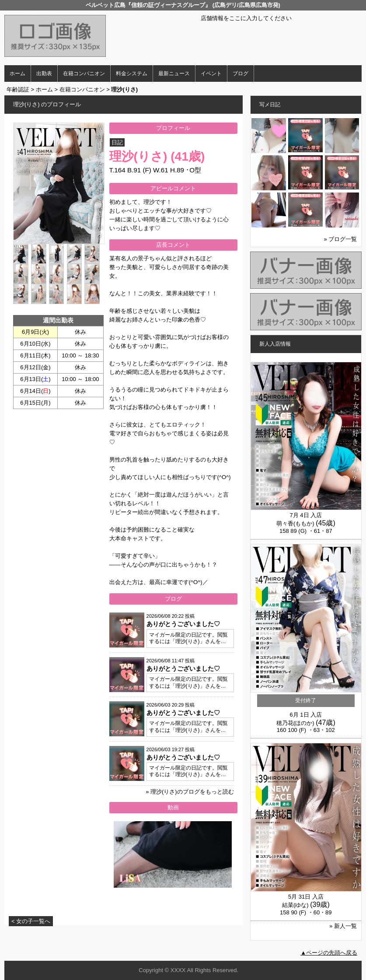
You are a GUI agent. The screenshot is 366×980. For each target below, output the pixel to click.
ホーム (17, 73)
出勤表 (44, 73)
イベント (211, 73)
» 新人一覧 (343, 926)
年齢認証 (18, 89)
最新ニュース (174, 73)
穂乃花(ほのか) (295, 723)
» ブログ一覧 (341, 239)
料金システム (132, 73)
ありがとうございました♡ (183, 624)
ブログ (241, 73)
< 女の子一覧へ (31, 921)
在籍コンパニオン (84, 73)
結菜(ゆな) (295, 905)
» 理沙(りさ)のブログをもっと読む (190, 792)
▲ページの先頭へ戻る (329, 953)
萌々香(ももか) (295, 523)
